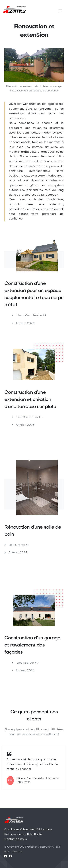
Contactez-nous (16, 839)
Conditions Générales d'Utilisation (28, 830)
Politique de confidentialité (23, 834)
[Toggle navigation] (61, 11)
